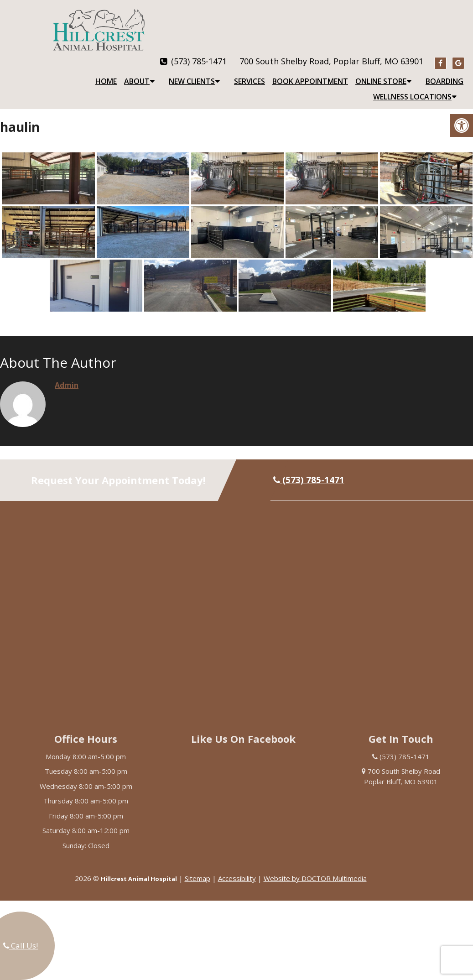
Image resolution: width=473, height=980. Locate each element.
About (137, 74)
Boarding (444, 74)
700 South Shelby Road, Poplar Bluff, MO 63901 (331, 54)
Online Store (381, 74)
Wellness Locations (412, 89)
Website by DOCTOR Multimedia (315, 871)
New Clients (192, 74)
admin (67, 378)
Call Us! (21, 946)
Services (249, 74)
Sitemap (198, 871)
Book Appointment (310, 74)
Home (106, 74)
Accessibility (237, 871)
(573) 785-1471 (199, 54)
